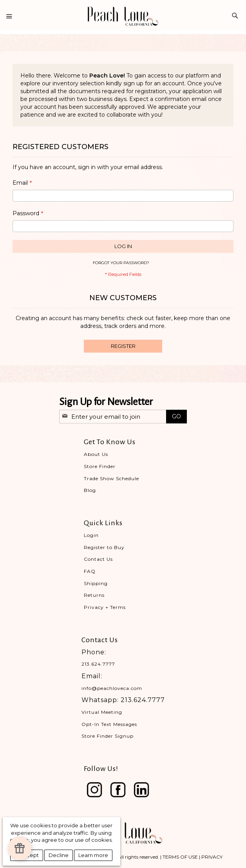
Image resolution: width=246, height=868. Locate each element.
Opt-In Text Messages (109, 724)
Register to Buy (104, 547)
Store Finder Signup (108, 736)
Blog (90, 490)
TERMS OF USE (180, 857)
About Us (96, 454)
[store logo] (123, 16)
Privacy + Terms (105, 607)
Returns (94, 595)
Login (91, 535)
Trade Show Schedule (111, 478)
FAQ (90, 571)
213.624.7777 (98, 664)
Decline (59, 855)
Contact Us (98, 559)
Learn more (93, 855)
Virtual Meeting (102, 712)
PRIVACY (212, 857)
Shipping (96, 583)
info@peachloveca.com (112, 688)
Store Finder (100, 466)
